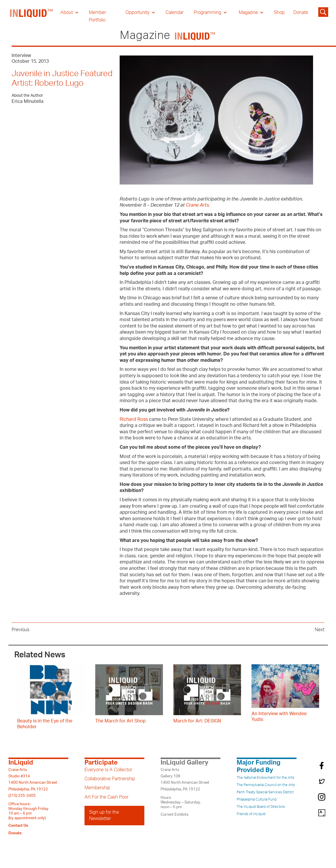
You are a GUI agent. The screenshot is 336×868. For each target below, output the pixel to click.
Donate (301, 12)
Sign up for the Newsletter (104, 815)
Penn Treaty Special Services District (265, 792)
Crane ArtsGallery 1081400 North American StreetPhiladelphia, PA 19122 (185, 780)
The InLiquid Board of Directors (261, 807)
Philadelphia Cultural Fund (257, 799)
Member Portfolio (97, 16)
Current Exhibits (175, 815)
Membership (97, 788)
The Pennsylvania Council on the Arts (266, 785)
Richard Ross (134, 419)
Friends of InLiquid (251, 814)
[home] (32, 16)
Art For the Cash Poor (106, 797)
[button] (70, 12)
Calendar (175, 12)
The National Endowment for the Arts (265, 778)
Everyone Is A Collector (108, 770)
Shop (279, 12)
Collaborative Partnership (110, 779)
